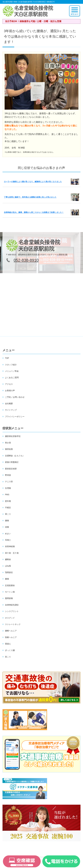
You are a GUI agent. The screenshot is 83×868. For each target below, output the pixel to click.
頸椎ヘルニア (11, 637)
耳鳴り (8, 540)
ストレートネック (13, 624)
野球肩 (8, 475)
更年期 (8, 501)
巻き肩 (8, 443)
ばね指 (8, 566)
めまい (8, 534)
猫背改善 (9, 449)
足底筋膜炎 (10, 585)
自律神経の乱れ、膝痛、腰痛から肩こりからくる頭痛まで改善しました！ (34, 212)
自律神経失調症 (12, 605)
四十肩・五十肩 (12, 553)
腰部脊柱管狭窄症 (13, 436)
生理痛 (8, 488)
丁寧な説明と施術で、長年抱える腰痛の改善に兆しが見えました (30, 197)
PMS (7, 495)
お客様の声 (10, 391)
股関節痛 (9, 598)
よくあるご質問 (12, 378)
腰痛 (7, 521)
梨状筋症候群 (11, 469)
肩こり (8, 514)
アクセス (9, 384)
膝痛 (7, 579)
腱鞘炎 (8, 559)
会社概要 (9, 404)
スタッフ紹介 (11, 365)
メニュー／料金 (12, 371)
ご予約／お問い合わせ (15, 397)
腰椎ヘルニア (11, 631)
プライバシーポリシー (15, 417)
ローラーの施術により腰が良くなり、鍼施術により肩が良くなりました (33, 182)
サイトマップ (11, 410)
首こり (8, 657)
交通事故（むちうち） (15, 456)
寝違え (8, 644)
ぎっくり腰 (10, 650)
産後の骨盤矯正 (12, 462)
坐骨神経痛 (10, 546)
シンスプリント (12, 611)
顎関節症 (9, 572)
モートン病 (10, 592)
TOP (7, 358)
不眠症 (8, 508)
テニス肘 (9, 482)
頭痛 (7, 527)
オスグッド (10, 618)
